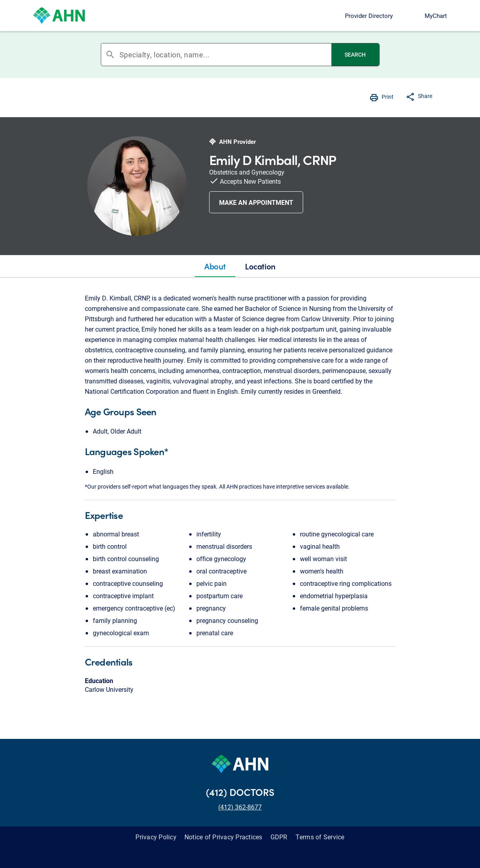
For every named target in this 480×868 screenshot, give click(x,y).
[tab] (215, 266)
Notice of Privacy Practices (223, 837)
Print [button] (388, 97)
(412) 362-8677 (240, 807)
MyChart (436, 16)
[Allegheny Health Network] (59, 16)
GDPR (279, 837)
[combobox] (225, 55)
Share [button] (425, 96)
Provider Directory (369, 16)
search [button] (110, 55)
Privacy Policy (156, 837)
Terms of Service (320, 837)
